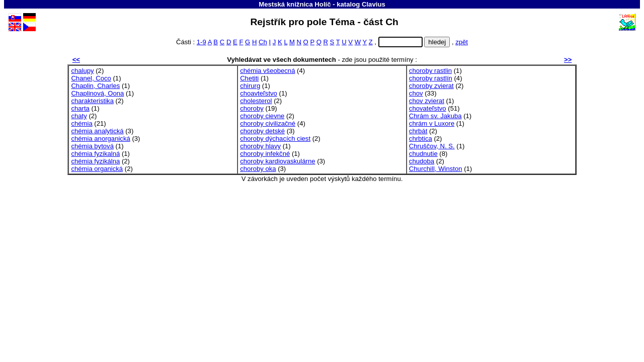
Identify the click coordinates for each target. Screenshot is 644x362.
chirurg (250, 86)
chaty (79, 116)
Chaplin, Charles (95, 86)
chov (416, 93)
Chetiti (249, 78)
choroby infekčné (265, 154)
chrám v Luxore (432, 123)
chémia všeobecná (267, 71)
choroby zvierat (431, 86)
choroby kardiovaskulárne (277, 161)
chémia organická (97, 169)
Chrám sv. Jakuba (435, 116)
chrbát (418, 131)
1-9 (202, 42)
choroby (252, 108)
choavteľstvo (259, 93)
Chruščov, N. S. (432, 146)
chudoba (422, 161)
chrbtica (421, 139)
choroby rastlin (430, 71)
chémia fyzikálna (95, 161)
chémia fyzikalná (95, 154)
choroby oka (258, 169)
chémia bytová (92, 146)
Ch (263, 42)
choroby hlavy (260, 146)
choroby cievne (262, 116)
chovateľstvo (428, 108)
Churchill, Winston (436, 169)
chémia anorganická (100, 139)
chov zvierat (427, 101)
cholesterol (256, 101)
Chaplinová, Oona (97, 93)
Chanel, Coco (91, 78)
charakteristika (92, 101)
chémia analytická (97, 131)
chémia (82, 123)
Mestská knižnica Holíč (295, 4)
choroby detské (262, 131)
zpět (462, 42)
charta (80, 108)
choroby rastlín (431, 78)
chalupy (82, 71)
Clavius (374, 4)
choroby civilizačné (268, 123)
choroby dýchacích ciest (275, 139)
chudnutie (423, 154)
